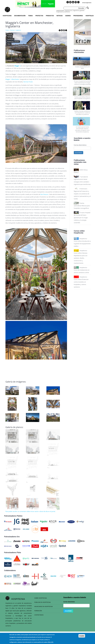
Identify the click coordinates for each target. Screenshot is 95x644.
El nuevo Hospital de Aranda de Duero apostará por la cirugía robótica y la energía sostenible (82, 83)
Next (92, 32)
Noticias (60, 16)
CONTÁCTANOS (39, 615)
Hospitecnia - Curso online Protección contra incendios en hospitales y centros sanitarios (81, 282)
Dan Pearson (44, 194)
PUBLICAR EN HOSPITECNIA (42, 602)
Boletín (77, 140)
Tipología (10, 37)
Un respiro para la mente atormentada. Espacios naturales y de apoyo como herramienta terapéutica (82, 129)
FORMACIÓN (38, 611)
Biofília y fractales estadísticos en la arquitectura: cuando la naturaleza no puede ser (82, 113)
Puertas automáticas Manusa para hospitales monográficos (82, 98)
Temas (30, 16)
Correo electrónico (80, 145)
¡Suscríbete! (78, 153)
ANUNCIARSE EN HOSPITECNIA (44, 606)
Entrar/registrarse (87, 3)
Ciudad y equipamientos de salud (82, 68)
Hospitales (90, 16)
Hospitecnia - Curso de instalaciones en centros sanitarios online (82, 270)
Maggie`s (18, 66)
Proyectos (39, 16)
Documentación (20, 16)
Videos (9, 44)
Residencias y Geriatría (13, 42)
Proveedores (78, 16)
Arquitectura (10, 39)
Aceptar (82, 636)
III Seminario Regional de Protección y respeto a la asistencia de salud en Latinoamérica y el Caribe (82, 194)
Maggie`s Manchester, (12, 79)
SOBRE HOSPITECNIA (41, 598)
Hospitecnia (7, 16)
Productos (50, 16)
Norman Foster (28, 82)
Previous (72, 32)
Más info (51, 642)
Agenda (68, 16)
